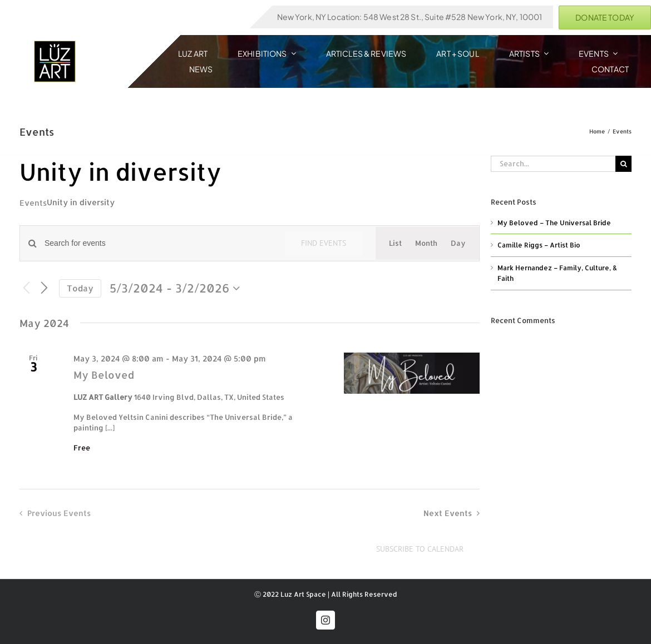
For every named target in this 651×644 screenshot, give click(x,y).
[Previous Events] (26, 288)
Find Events (324, 243)
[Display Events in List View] (395, 244)
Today (80, 288)
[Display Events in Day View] (458, 244)
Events (33, 203)
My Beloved (104, 375)
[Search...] (553, 164)
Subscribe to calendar (420, 549)
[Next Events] (44, 288)
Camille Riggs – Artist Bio (539, 245)
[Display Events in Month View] (426, 244)
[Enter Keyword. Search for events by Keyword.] (158, 243)
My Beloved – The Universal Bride (554, 223)
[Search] (623, 164)
